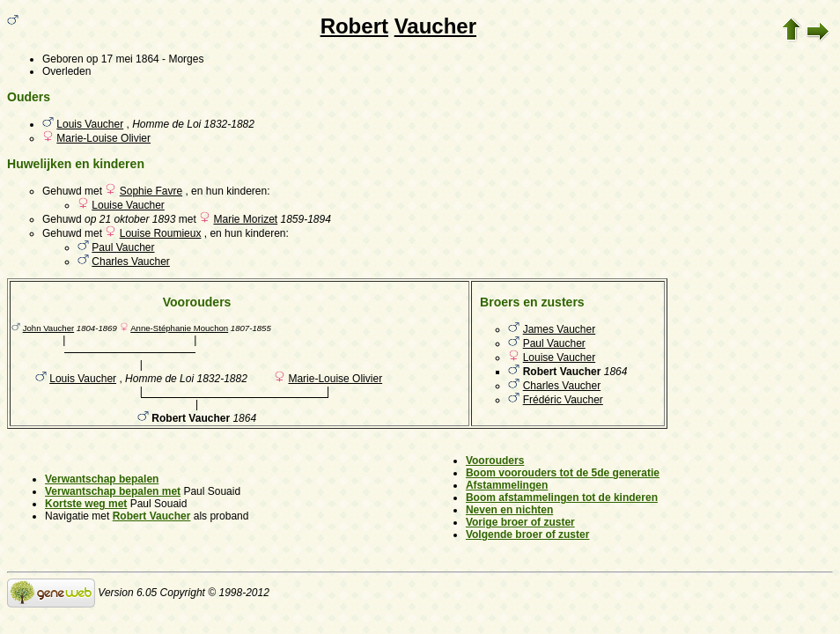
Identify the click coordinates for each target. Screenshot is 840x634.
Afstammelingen (507, 485)
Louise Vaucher (128, 205)
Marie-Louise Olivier (103, 138)
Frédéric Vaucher (563, 400)
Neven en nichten (509, 510)
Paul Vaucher (123, 247)
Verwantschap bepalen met (113, 491)
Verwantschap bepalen (102, 479)
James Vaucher (559, 329)
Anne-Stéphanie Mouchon (179, 328)
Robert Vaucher (152, 516)
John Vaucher (49, 328)
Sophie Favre (151, 191)
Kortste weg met (86, 504)
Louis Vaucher (90, 124)
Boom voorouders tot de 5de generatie (563, 473)
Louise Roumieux (161, 233)
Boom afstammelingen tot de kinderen (562, 498)
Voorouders (495, 461)
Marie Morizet (245, 219)
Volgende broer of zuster (527, 534)
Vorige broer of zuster (520, 522)
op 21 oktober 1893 (130, 219)
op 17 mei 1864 (123, 59)
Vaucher (435, 26)
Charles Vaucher (131, 262)
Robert (354, 26)
